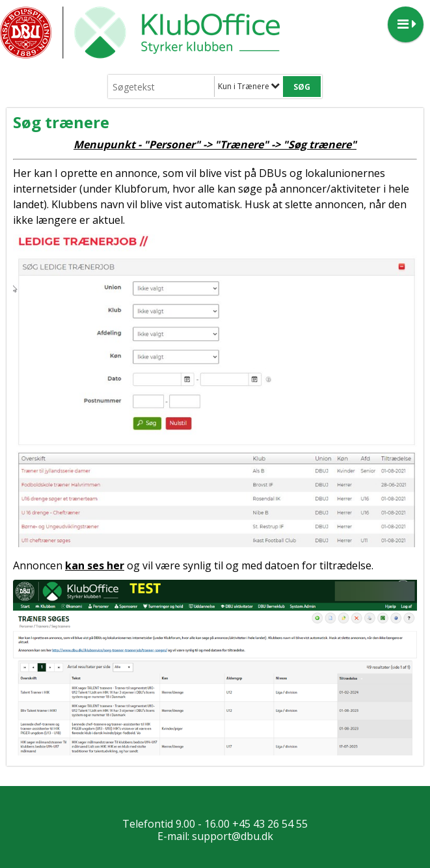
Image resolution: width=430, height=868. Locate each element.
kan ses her (95, 565)
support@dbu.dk (233, 836)
